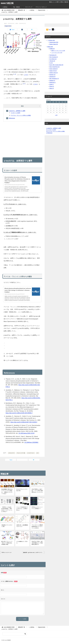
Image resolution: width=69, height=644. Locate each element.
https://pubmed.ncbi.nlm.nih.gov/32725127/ (15, 294)
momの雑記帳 (8, 3)
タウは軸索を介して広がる (22, 542)
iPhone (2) (52, 86)
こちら (26, 75)
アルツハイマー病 (21, 453)
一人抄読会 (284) (51, 40)
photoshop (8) (52, 77)
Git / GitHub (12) (53, 59)
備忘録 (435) (50, 47)
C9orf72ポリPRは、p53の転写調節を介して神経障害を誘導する (37, 543)
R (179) (51, 63)
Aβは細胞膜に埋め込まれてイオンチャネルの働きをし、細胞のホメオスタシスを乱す (7, 491)
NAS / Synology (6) (54, 57)
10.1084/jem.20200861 (31, 442)
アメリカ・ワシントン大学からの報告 (21, 115)
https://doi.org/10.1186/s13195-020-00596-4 (19, 413)
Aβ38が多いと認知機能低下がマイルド (22, 526)
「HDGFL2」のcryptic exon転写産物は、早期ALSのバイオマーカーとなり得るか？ (7, 509)
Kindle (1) (51, 84)
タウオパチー (12, 453)
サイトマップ (29, 7)
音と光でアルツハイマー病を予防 (22, 490)
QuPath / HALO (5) (53, 73)
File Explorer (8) (53, 55)
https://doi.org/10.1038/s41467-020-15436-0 (24, 422)
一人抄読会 (4, 7)
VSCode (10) (52, 61)
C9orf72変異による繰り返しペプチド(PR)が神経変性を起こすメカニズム (37, 491)
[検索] (15, 634)
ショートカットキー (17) (57, 53)
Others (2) (52, 88)
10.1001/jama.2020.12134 (26, 433)
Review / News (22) (54, 44)
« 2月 (56, 115)
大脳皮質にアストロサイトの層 (7, 526)
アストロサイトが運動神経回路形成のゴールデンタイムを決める (37, 527)
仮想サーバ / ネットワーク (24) (58, 51)
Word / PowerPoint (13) (54, 67)
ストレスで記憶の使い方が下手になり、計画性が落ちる (22, 509)
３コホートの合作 (16, 113)
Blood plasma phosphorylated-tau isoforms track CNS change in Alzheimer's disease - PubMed (16, 290)
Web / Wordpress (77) (54, 79)
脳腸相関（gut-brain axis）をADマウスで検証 (34, 553)
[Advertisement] (22, 61)
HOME (9, 10)
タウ (38, 453)
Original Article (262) (54, 42)
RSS (50, 30)
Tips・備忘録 (16, 7)
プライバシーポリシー (41, 7)
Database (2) (52, 81)
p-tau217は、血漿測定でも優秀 (17, 111)
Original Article (8, 26)
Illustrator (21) (52, 75)
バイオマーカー (31, 453)
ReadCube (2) (52, 83)
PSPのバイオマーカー (7, 553)
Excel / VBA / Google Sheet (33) (56, 65)
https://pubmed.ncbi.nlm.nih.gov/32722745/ (15, 185)
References (12, 118)
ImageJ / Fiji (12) (53, 71)
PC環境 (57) (52, 49)
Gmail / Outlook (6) (53, 69)
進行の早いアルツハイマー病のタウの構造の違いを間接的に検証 (7, 543)
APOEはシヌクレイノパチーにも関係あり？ (37, 508)
